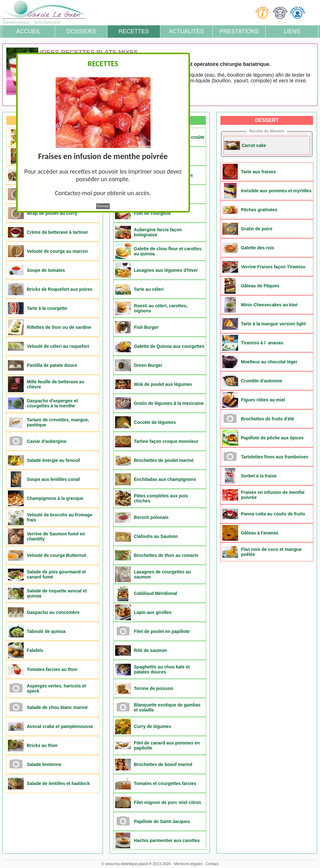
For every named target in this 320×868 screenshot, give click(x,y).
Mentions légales (188, 864)
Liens (292, 31)
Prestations (239, 31)
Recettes (134, 31)
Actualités (186, 31)
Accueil (28, 31)
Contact (212, 864)
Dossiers (81, 31)
